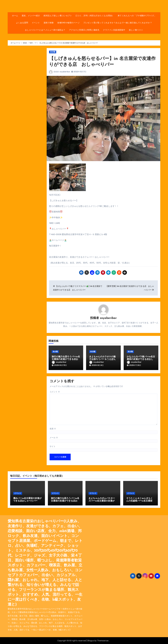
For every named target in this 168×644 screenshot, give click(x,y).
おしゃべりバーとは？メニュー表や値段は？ (45, 30)
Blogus (91, 640)
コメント (55, 391)
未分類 (53, 52)
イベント (36, 23)
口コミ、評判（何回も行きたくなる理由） (95, 16)
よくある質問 (22, 23)
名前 (53, 428)
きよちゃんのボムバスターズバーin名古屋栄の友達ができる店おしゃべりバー (103, 501)
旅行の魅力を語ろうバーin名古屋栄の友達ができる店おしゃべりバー (66, 359)
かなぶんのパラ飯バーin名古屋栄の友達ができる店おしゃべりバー (141, 359)
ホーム (15, 16)
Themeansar (103, 640)
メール (54, 437)
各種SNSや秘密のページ (68, 23)
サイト (53, 446)
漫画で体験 (49, 23)
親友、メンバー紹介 (31, 16)
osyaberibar (65, 72)
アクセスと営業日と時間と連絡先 (84, 30)
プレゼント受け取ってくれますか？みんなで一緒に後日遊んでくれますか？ (118, 23)
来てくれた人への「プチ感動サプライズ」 (137, 16)
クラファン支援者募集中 (114, 30)
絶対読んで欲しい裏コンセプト (58, 16)
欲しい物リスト (136, 30)
